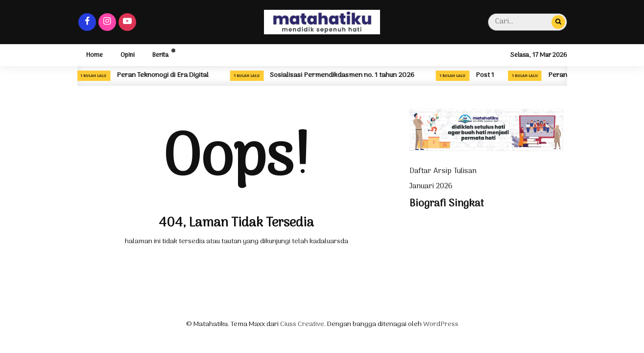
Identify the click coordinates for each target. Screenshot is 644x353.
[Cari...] (558, 22)
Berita (160, 55)
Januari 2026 (431, 186)
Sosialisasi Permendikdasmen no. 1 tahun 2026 (342, 76)
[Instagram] (107, 22)
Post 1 (485, 76)
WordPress (441, 324)
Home (95, 55)
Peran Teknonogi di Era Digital (163, 76)
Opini (128, 55)
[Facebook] (87, 22)
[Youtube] (127, 22)
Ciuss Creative (302, 324)
